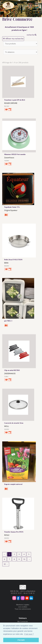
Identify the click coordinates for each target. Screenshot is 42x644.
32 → (6, 564)
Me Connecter (23, 622)
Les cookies (23, 607)
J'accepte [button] (21, 640)
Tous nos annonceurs (23, 609)
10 (24, 559)
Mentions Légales (23, 605)
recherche (32, 35)
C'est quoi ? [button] (29, 634)
